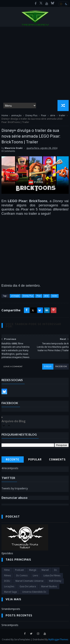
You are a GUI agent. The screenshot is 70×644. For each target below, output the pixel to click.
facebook (61, 367)
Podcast (19, 570)
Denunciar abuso (14, 498)
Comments (57, 460)
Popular (35, 460)
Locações (9, 586)
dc (56, 570)
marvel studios (49, 586)
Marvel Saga (10, 592)
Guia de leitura (28, 586)
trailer (62, 115)
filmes (7, 575)
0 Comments (8, 151)
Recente (13, 460)
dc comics (22, 575)
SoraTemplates (22, 639)
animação (16, 115)
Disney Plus (31, 115)
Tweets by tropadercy (15, 488)
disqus (48, 367)
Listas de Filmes (52, 575)
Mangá (33, 570)
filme (7, 570)
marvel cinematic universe (29, 581)
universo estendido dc (34, 592)
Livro (35, 575)
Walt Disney (55, 581)
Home (5, 115)
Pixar (44, 115)
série (53, 115)
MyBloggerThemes (58, 639)
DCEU (7, 581)
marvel (45, 570)
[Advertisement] (35, 63)
